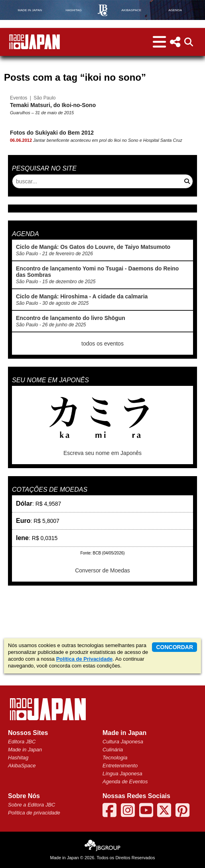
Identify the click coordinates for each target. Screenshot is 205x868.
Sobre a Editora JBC (32, 805)
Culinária (113, 750)
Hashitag (18, 758)
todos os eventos (102, 344)
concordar (174, 647)
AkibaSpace (22, 766)
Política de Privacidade (85, 659)
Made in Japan (25, 750)
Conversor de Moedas (102, 570)
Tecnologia (115, 758)
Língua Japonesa (122, 774)
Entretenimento (120, 766)
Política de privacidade (34, 813)
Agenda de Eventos (125, 782)
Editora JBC (22, 742)
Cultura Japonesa (123, 742)
